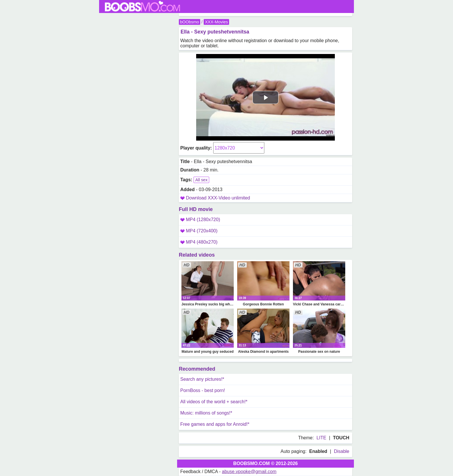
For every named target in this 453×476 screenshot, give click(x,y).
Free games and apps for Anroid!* (215, 424)
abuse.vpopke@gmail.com (249, 472)
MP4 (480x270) (199, 242)
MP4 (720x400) (199, 231)
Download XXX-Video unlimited (218, 198)
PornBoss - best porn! (203, 390)
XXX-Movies (216, 22)
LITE (322, 438)
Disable (342, 451)
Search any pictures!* (202, 379)
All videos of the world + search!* (214, 402)
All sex (201, 180)
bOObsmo (190, 22)
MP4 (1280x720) (200, 220)
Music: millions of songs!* (206, 413)
